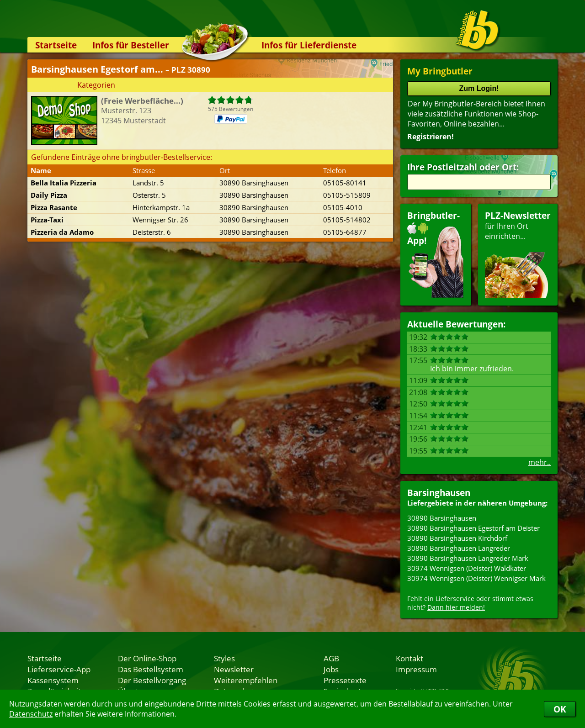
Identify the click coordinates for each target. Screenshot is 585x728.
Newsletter (234, 669)
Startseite (56, 45)
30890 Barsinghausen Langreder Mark (468, 558)
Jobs (331, 669)
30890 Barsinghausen (442, 518)
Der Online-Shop (147, 658)
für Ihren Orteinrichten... (518, 254)
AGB (331, 658)
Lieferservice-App (59, 669)
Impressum (416, 669)
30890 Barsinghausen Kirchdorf (457, 538)
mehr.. (540, 462)
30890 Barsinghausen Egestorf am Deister (473, 528)
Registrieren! (431, 137)
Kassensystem (53, 680)
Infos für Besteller (131, 45)
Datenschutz (31, 714)
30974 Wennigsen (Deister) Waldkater (467, 568)
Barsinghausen (439, 493)
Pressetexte (345, 680)
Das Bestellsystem (151, 669)
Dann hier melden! (456, 607)
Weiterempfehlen (246, 680)
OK (560, 709)
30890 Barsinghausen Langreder (459, 548)
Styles (224, 658)
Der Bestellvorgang (152, 680)
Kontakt (409, 658)
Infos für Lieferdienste (309, 45)
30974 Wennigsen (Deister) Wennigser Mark (476, 578)
